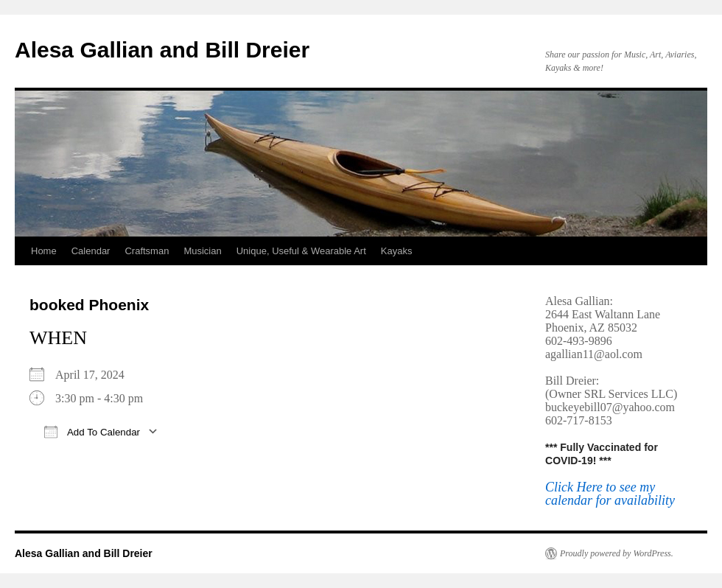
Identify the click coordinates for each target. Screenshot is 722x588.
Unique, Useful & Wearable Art (301, 251)
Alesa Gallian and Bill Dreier (162, 50)
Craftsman (147, 251)
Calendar (91, 251)
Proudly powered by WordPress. (617, 553)
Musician (202, 251)
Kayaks (397, 251)
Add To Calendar (92, 431)
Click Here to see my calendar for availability (610, 494)
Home (44, 251)
